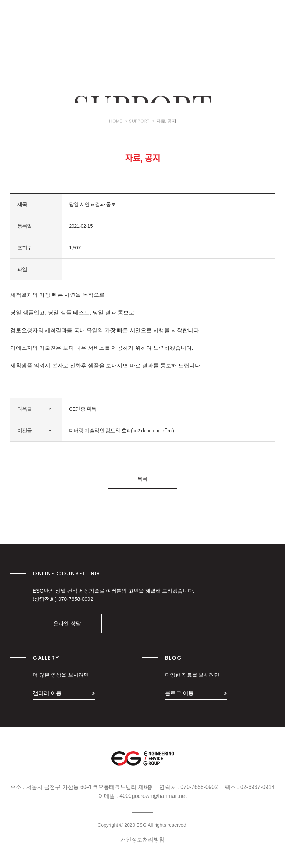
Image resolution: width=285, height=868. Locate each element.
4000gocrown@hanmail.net (153, 796)
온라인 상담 (67, 623)
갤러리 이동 (47, 693)
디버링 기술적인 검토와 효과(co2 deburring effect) (121, 430)
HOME (116, 127)
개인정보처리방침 (142, 840)
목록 (142, 479)
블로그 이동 (179, 693)
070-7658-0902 (76, 599)
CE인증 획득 (82, 409)
